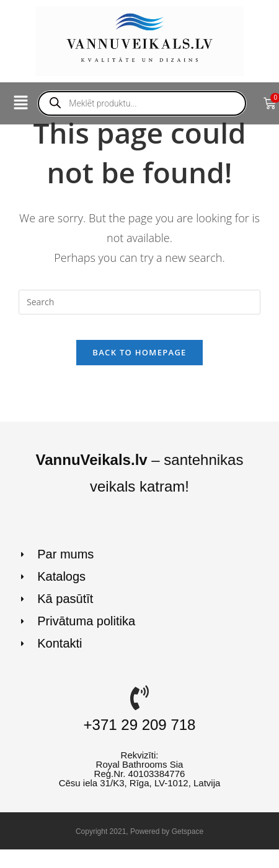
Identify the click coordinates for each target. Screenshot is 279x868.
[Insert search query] (139, 302)
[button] (20, 103)
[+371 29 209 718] (139, 698)
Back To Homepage (139, 352)
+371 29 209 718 (140, 725)
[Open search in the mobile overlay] (142, 103)
